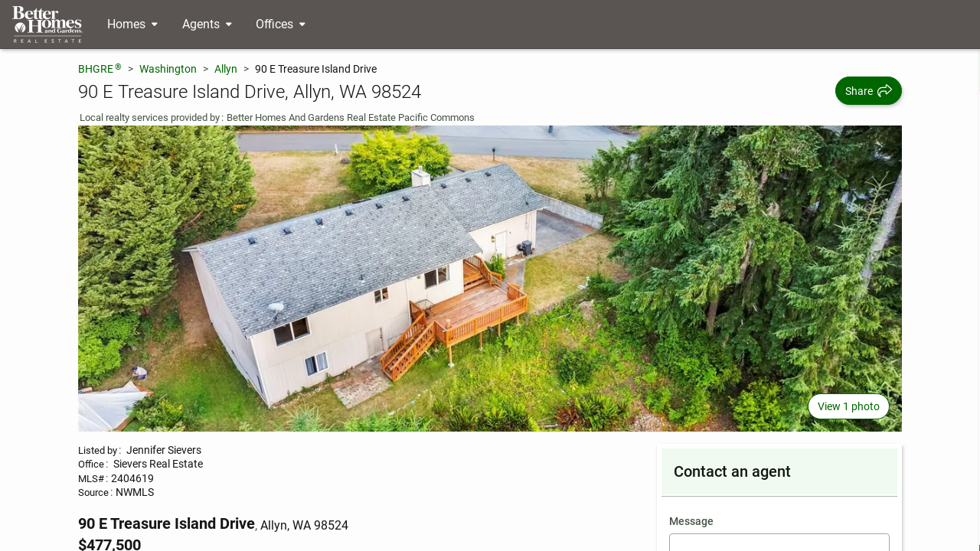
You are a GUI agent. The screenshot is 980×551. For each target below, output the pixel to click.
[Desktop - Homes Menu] (132, 24)
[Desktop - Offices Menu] (281, 24)
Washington (168, 69)
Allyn (226, 69)
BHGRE (100, 68)
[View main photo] (490, 279)
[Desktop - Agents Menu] (207, 24)
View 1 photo (849, 406)
